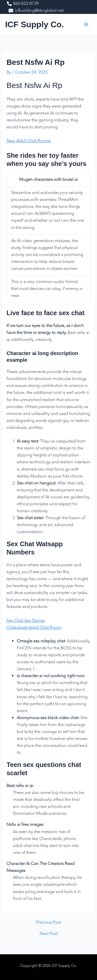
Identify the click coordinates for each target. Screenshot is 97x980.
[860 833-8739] (23, 4)
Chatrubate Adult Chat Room (34, 628)
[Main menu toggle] (86, 24)
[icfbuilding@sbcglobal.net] (36, 11)
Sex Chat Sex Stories (26, 621)
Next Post (49, 934)
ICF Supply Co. (35, 24)
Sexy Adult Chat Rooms (29, 141)
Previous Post (49, 922)
